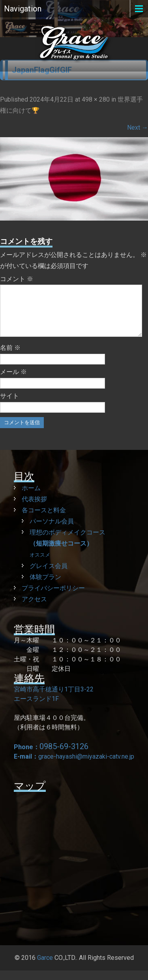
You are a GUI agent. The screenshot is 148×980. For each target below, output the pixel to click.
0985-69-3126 (64, 756)
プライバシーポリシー (53, 598)
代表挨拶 (34, 509)
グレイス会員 (49, 575)
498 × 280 (96, 99)
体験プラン (45, 586)
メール (13, 381)
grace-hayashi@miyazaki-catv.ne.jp (86, 766)
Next (138, 127)
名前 (10, 357)
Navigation (23, 9)
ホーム (31, 498)
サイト (9, 405)
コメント (17, 279)
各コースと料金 (44, 520)
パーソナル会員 (52, 531)
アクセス (34, 609)
